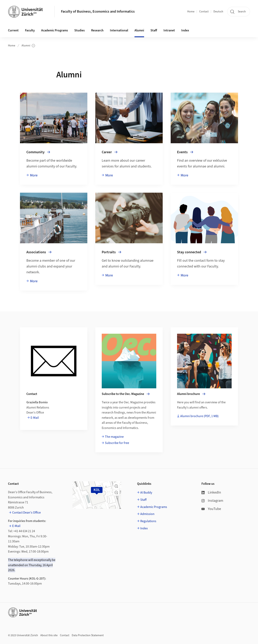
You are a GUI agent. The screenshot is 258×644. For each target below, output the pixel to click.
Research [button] (97, 30)
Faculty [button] (30, 30)
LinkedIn (211, 492)
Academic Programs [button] (55, 30)
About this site (49, 635)
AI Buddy (146, 493)
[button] (116, 486)
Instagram (212, 501)
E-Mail (35, 418)
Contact (204, 12)
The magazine (114, 437)
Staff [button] (154, 30)
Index (185, 30)
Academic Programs (154, 507)
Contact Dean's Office (26, 513)
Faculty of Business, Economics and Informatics (98, 12)
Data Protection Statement (88, 635)
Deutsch (218, 12)
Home (191, 12)
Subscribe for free (117, 443)
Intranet (169, 30)
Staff (143, 500)
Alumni (28, 46)
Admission (147, 514)
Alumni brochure (199, 416)
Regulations (148, 521)
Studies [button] (80, 30)
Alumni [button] (139, 30)
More (34, 175)
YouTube (211, 509)
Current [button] (13, 30)
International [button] (119, 30)
